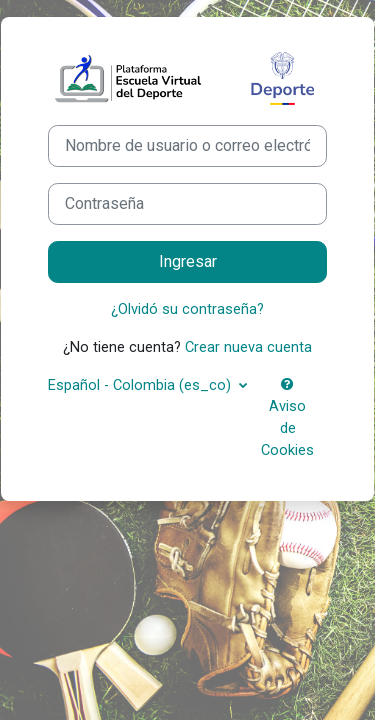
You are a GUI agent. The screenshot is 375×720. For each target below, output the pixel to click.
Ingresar (188, 261)
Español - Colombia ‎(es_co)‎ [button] (141, 385)
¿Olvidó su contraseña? (187, 309)
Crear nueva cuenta (248, 347)
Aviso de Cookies (287, 418)
